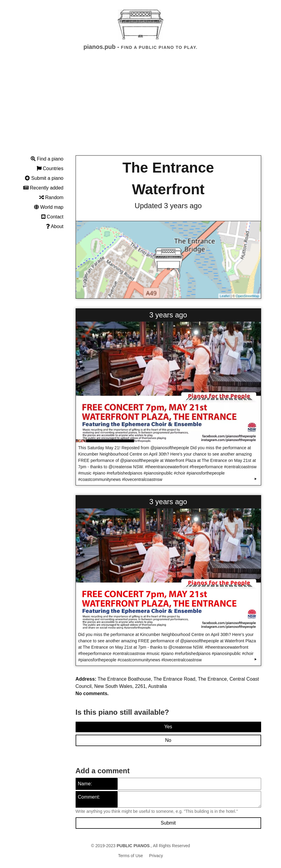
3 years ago (168, 315)
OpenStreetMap (248, 296)
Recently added (43, 188)
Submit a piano (44, 178)
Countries (50, 169)
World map (49, 207)
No (168, 740)
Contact (52, 217)
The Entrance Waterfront (168, 178)
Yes (168, 727)
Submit (168, 823)
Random (51, 197)
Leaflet (225, 296)
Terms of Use (130, 856)
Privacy (156, 856)
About (55, 226)
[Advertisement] (140, 108)
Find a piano (47, 159)
